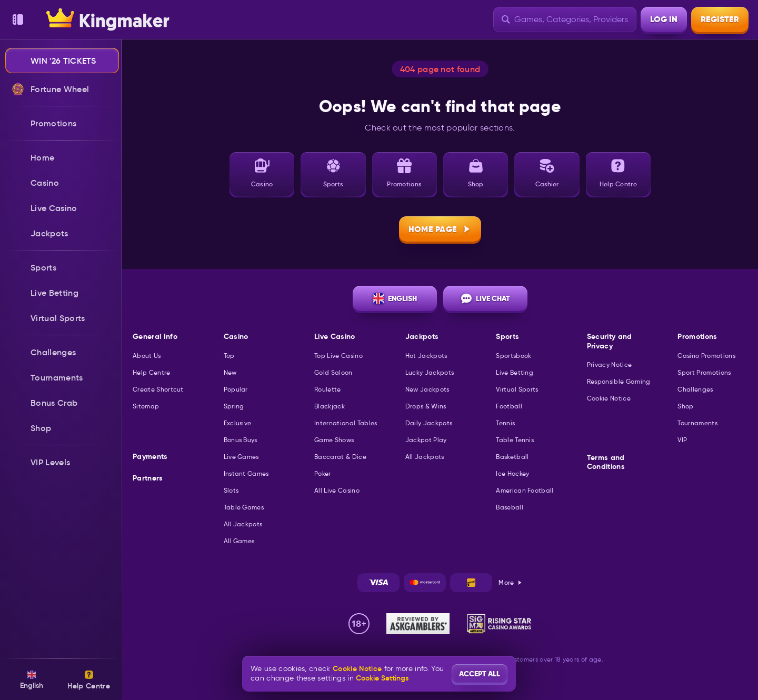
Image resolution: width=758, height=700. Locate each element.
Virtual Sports (517, 389)
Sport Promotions (704, 372)
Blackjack (330, 406)
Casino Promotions (706, 356)
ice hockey (512, 473)
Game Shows (334, 440)
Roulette (328, 389)
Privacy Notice (609, 364)
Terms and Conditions (606, 462)
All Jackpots (243, 524)
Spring (234, 406)
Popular (236, 389)
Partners (148, 478)
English (395, 298)
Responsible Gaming (619, 381)
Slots (231, 490)
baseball (510, 507)
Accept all (480, 674)
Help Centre (152, 372)
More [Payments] (510, 582)
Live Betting (515, 372)
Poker (323, 473)
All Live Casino (337, 490)
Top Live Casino (338, 356)
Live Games (241, 457)
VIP (682, 440)
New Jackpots (427, 389)
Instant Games (246, 473)
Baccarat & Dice (340, 457)
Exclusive (238, 423)
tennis (505, 423)
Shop (685, 406)
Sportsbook (513, 356)
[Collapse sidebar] (18, 19)
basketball (512, 457)
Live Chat (486, 298)
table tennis (515, 440)
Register (720, 19)
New (230, 372)
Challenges (695, 389)
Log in (664, 19)
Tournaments (697, 423)
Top (229, 356)
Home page (440, 229)
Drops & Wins (426, 406)
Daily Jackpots (429, 423)
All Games (239, 541)
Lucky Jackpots (430, 372)
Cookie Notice (609, 398)
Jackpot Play (426, 440)
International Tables (346, 423)
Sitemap (146, 406)
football (509, 406)
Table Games (244, 507)
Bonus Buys (241, 440)
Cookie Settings (382, 678)
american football (525, 490)
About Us (147, 356)
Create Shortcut (158, 389)
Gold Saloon (333, 372)
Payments (150, 457)
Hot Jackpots (426, 356)
